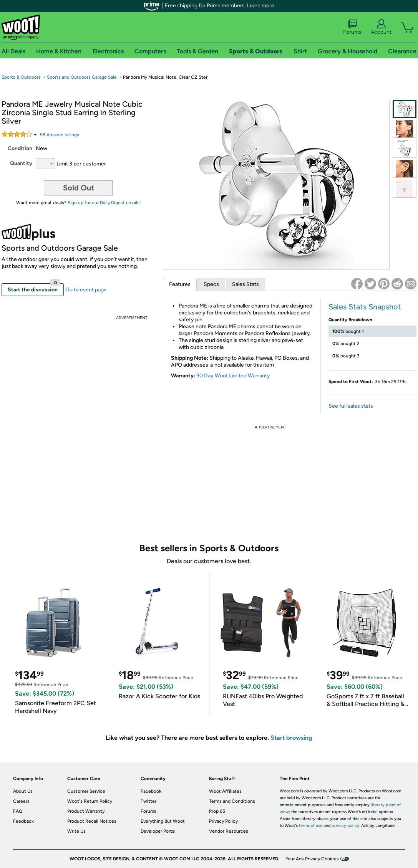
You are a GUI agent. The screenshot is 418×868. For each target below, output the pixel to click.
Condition (20, 148)
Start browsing (291, 738)
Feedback (23, 821)
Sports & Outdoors (21, 77)
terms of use (311, 826)
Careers (21, 801)
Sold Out (79, 188)
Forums (352, 27)
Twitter (148, 801)
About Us (23, 791)
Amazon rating (60, 135)
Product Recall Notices (92, 821)
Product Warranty (86, 811)
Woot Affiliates (225, 791)
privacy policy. (346, 826)
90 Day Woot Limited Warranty (233, 376)
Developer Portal (158, 831)
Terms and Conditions (232, 801)
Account (381, 27)
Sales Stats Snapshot (365, 307)
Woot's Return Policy (90, 801)
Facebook (151, 791)
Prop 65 (217, 811)
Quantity (21, 163)
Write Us (76, 831)
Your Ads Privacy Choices (312, 859)
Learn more (261, 6)
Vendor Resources (229, 831)
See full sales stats (351, 406)
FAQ (18, 811)
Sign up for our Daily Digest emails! (104, 203)
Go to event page (86, 290)
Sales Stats (245, 284)
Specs (211, 284)
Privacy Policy (223, 821)
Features (180, 284)
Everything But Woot (163, 821)
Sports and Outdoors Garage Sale (82, 77)
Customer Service (86, 791)
